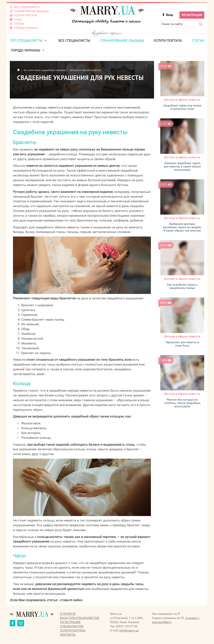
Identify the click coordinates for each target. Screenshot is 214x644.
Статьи (198, 40)
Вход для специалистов (80, 618)
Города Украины (25, 50)
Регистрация (192, 15)
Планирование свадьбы (122, 40)
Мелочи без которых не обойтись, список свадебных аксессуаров (182, 403)
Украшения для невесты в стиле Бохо (182, 344)
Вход (169, 15)
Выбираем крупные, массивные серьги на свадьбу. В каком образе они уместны (182, 227)
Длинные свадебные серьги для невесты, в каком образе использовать (182, 166)
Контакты (68, 635)
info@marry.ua (129, 630)
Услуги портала (168, 40)
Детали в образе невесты (182, 100)
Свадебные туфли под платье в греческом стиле (182, 107)
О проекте (68, 614)
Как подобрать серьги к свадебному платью (182, 286)
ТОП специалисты (26, 40)
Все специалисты (74, 40)
